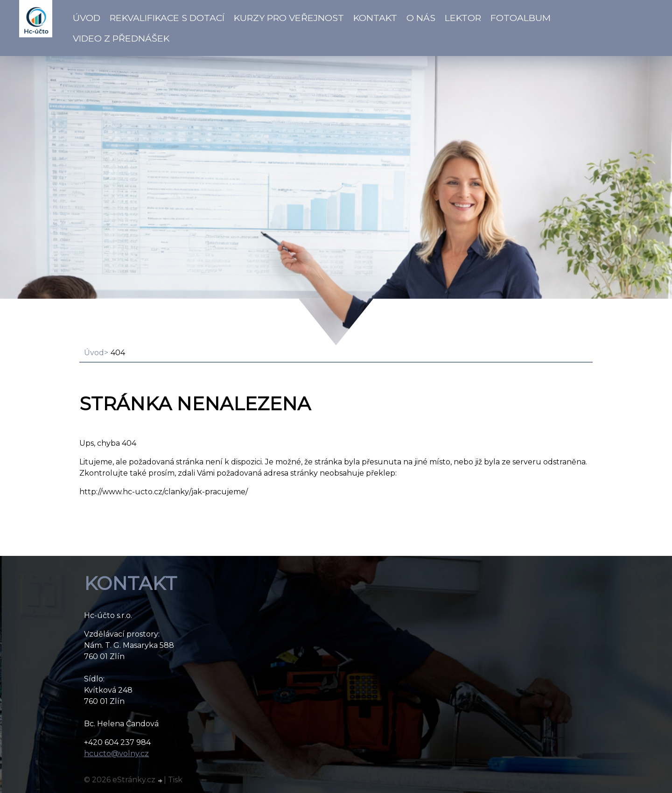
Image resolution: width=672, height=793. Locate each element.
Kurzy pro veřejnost (289, 18)
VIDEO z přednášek (121, 38)
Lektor (463, 18)
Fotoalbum (521, 18)
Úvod (87, 18)
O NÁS (421, 18)
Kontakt (375, 18)
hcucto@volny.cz (116, 754)
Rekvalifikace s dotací (167, 18)
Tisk (175, 780)
